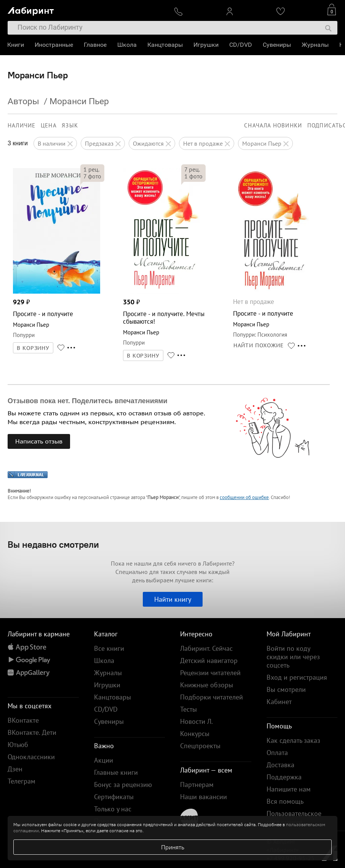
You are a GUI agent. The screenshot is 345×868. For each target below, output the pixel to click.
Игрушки (206, 45)
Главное (96, 45)
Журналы (315, 45)
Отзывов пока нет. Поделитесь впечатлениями (88, 401)
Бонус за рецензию (123, 785)
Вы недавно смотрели (53, 544)
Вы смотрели (286, 689)
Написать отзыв (39, 441)
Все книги (109, 648)
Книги (16, 45)
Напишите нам (289, 789)
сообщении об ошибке (244, 497)
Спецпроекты (200, 746)
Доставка (280, 765)
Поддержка (284, 777)
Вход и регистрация (297, 677)
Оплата (277, 753)
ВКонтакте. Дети (32, 732)
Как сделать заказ (293, 740)
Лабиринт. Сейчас (206, 648)
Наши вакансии (204, 797)
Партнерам (197, 785)
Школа (127, 45)
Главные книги (116, 772)
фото (92, 176)
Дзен (15, 769)
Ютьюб (18, 745)
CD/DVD (241, 45)
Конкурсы (195, 734)
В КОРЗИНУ (33, 348)
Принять (173, 847)
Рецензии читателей (210, 673)
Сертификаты (114, 797)
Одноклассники (31, 757)
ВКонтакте (23, 720)
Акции (104, 760)
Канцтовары (165, 45)
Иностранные (54, 45)
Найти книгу (173, 599)
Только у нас (113, 809)
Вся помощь (285, 801)
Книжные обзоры (207, 685)
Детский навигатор (209, 661)
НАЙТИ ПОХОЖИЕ (259, 345)
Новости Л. (196, 721)
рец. (91, 169)
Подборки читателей (212, 697)
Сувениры (277, 45)
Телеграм (22, 781)
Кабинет (279, 702)
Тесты (188, 709)
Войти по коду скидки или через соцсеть (293, 657)
